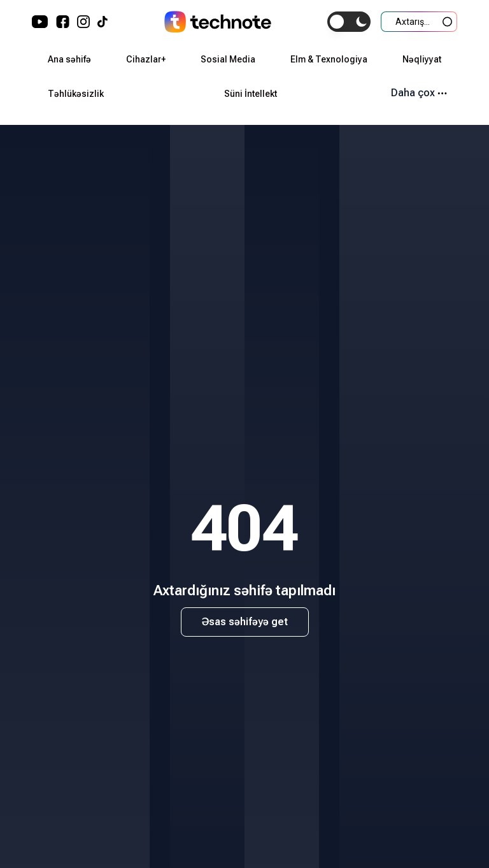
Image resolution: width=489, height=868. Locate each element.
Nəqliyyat (422, 59)
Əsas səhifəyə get (245, 622)
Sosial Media (228, 59)
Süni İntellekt (251, 94)
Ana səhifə (69, 59)
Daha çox (419, 93)
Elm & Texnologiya (329, 59)
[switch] (349, 22)
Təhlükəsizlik (76, 94)
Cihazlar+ (146, 59)
